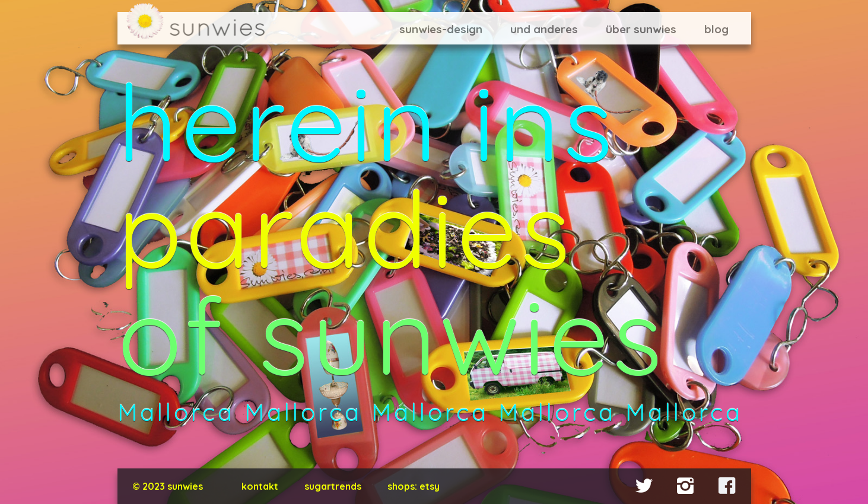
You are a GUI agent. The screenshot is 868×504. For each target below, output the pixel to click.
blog (716, 29)
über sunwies (641, 29)
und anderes (544, 29)
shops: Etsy (414, 486)
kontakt (260, 486)
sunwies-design (441, 29)
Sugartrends (333, 486)
